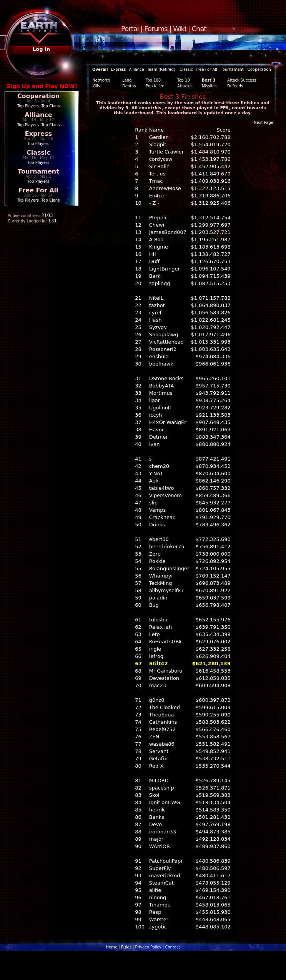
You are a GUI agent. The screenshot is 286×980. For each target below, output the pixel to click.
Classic (38, 153)
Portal (130, 29)
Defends (235, 86)
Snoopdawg (164, 335)
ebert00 (159, 539)
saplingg (160, 283)
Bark (155, 276)
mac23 (158, 685)
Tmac (156, 181)
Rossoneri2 (163, 349)
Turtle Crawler (166, 152)
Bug (154, 605)
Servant (159, 751)
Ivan (155, 444)
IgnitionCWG (165, 802)
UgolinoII (160, 408)
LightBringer (165, 269)
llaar (155, 400)
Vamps (158, 510)
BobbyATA (162, 386)
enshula (159, 356)
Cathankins (163, 722)
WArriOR (160, 846)
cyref (155, 313)
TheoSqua (162, 715)
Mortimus (161, 393)
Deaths (129, 86)
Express (39, 134)
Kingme (159, 247)
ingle (155, 649)
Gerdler (158, 137)
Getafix (158, 759)
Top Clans (51, 106)
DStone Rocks (166, 378)
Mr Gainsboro (166, 671)
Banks (157, 817)
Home (112, 947)
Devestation (164, 678)
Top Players (28, 106)
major (156, 839)
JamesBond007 (168, 232)
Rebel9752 (162, 729)
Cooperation (38, 96)
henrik (157, 810)
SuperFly (160, 868)
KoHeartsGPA (165, 642)
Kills (96, 86)
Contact (172, 947)
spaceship (162, 788)
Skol (154, 795)
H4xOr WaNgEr (168, 422)
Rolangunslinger (169, 568)
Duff (154, 261)
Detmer (159, 437)
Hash (155, 320)
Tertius (157, 174)
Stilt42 (159, 664)
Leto (155, 634)
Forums (156, 29)
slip (153, 503)
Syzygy (158, 327)
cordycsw (161, 159)
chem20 (159, 466)
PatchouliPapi (166, 861)
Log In (41, 49)
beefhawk (161, 364)
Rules (126, 947)
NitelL (156, 298)
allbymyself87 (167, 590)
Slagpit (158, 144)
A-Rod (156, 240)
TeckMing (161, 583)
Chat (199, 29)
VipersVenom (165, 495)
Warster (159, 919)
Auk (154, 481)
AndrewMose (165, 188)
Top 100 (153, 80)
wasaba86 (162, 744)
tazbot (157, 305)
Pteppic (158, 218)
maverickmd (165, 876)
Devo (156, 824)
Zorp (155, 554)
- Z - (154, 203)
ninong (158, 897)
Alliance (38, 115)
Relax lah (161, 627)
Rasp (155, 912)
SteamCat (161, 883)
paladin (158, 598)
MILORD (159, 780)
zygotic (158, 927)
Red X (156, 766)
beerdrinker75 (167, 547)
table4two (162, 488)
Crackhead (163, 517)
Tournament (38, 171)
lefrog (156, 656)
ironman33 (163, 832)
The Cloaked (165, 707)
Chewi (157, 225)
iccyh (156, 415)
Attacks (184, 86)
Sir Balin (160, 166)
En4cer (158, 196)
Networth (101, 80)
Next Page (264, 123)
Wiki (180, 29)
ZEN (154, 737)
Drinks (157, 525)
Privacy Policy (148, 947)
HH (153, 254)
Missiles (209, 86)
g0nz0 (157, 700)
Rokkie (157, 561)
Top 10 (184, 80)
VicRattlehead (166, 342)
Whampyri (162, 576)
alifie (155, 890)
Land (127, 80)
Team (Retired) (161, 69)
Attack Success (242, 80)
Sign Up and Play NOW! (42, 86)
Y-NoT (156, 473)
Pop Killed (155, 86)
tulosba (158, 620)
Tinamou (160, 905)
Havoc (157, 430)
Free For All (38, 190)
